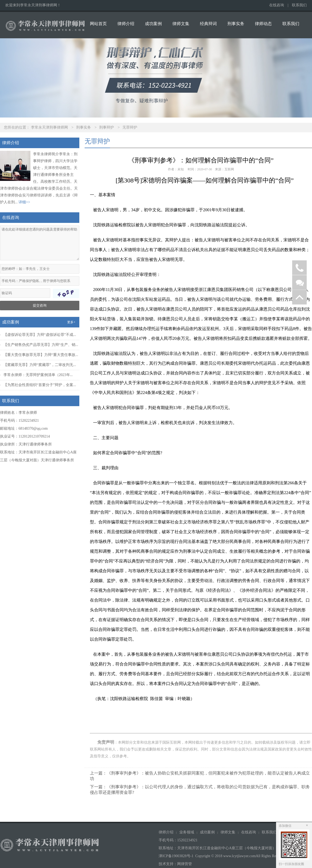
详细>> (24, 202)
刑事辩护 (107, 127)
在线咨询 (277, 5)
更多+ (71, 322)
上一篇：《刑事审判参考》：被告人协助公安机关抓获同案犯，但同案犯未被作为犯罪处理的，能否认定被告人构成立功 (200, 776)
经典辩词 (208, 24)
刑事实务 (236, 24)
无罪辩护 (130, 127)
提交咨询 (40, 305)
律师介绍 (126, 24)
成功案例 (153, 24)
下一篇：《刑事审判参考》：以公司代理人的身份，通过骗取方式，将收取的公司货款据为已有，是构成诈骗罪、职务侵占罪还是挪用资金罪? (200, 790)
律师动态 (263, 24)
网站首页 (98, 24)
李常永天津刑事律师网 (49, 127)
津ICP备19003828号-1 (176, 856)
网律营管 (185, 864)
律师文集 (181, 24)
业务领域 (187, 832)
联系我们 (299, 5)
